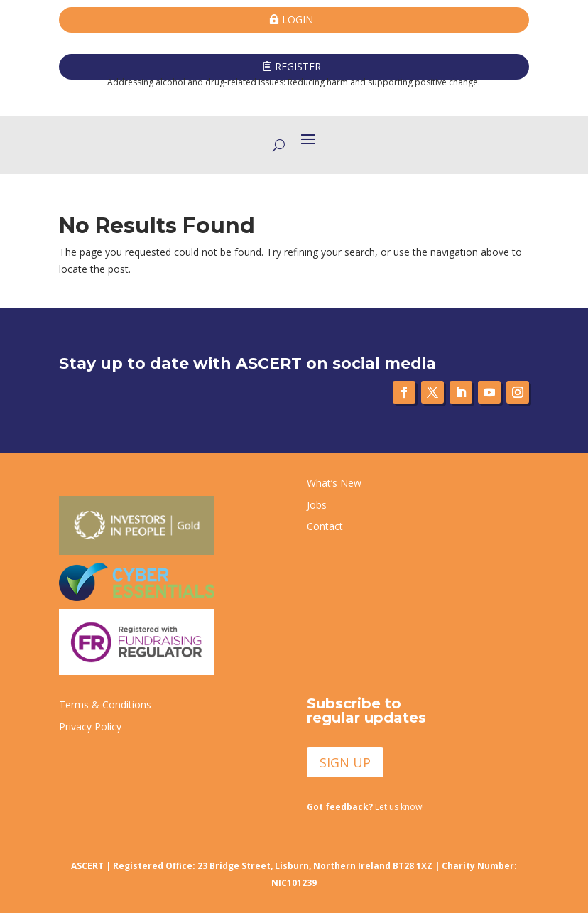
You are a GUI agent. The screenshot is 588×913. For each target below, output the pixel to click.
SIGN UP (345, 762)
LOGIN (298, 20)
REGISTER (298, 66)
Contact (325, 526)
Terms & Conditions (105, 704)
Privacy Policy (90, 726)
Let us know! (365, 807)
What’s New (334, 483)
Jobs (317, 505)
